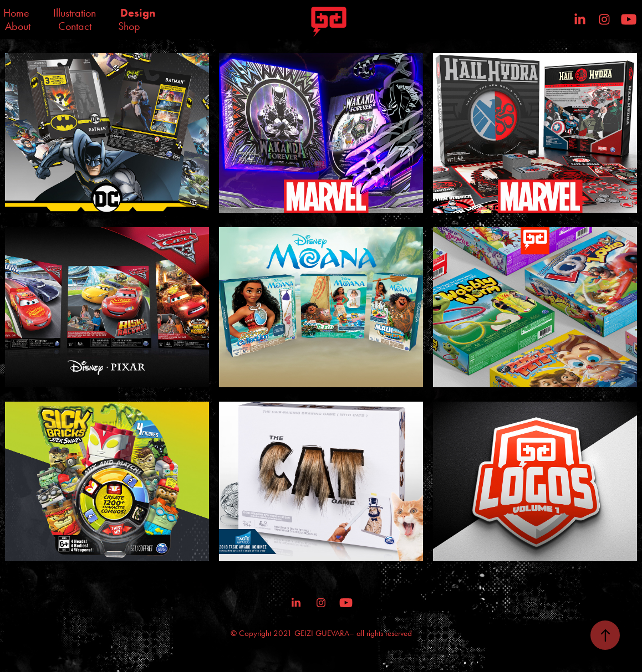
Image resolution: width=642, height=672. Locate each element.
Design (138, 13)
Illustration (75, 13)
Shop (129, 26)
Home (16, 13)
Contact (75, 26)
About (18, 26)
